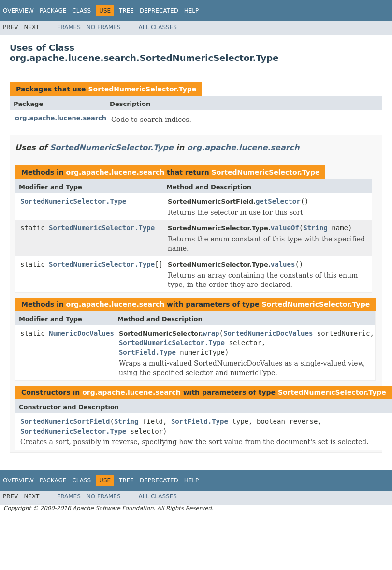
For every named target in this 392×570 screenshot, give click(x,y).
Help (192, 11)
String (315, 228)
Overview (18, 11)
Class (81, 11)
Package (53, 11)
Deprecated (159, 11)
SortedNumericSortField (65, 421)
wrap (211, 333)
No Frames (104, 27)
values (283, 264)
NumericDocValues (81, 333)
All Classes (158, 27)
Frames (69, 27)
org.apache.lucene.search (61, 118)
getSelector (278, 201)
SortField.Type (147, 352)
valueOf (285, 228)
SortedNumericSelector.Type (142, 89)
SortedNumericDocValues (268, 333)
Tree (126, 11)
